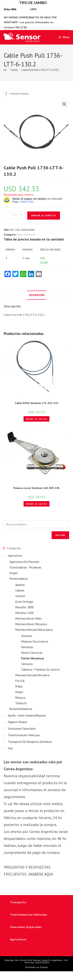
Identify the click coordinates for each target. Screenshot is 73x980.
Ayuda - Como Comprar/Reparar (27, 715)
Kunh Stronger (24, 602)
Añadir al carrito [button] (36, 419)
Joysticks (27, 636)
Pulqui (19, 692)
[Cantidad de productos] (14, 215)
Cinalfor (20, 596)
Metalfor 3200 (24, 613)
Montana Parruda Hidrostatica (34, 630)
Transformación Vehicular (24, 735)
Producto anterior (19, 94)
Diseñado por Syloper (37, 967)
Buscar (60, 535)
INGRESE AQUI (41, 874)
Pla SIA (20, 681)
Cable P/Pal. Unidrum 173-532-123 (37, 403)
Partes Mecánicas (26, 235)
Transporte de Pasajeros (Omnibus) (30, 742)
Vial (10, 748)
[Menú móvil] (63, 37)
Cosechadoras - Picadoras (25, 567)
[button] (64, 104)
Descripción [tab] (37, 295)
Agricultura (15, 556)
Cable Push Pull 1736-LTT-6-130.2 (40, 70)
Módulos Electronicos (35, 641)
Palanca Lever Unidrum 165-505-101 (36, 488)
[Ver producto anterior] (6, 93)
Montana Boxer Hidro (29, 618)
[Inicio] (5, 70)
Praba (19, 686)
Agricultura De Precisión (24, 562)
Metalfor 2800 (24, 607)
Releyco (20, 698)
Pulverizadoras (19, 579)
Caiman (20, 590)
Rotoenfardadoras (21, 709)
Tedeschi (21, 703)
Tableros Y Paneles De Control (40, 670)
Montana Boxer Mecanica (31, 624)
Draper (14, 573)
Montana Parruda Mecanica (32, 675)
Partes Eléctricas (32, 653)
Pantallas (27, 647)
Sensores (27, 664)
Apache (20, 585)
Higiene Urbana (17, 722)
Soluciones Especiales (22, 729)
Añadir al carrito (44, 215)
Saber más (27, 202)
